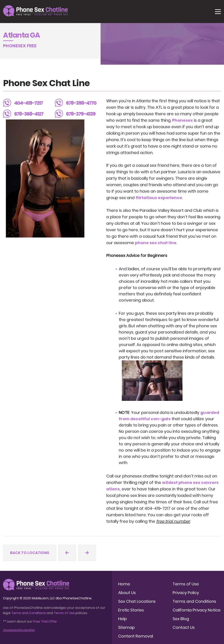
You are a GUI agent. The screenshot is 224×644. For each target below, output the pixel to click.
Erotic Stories (131, 610)
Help (123, 619)
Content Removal (136, 636)
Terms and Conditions (29, 613)
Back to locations (30, 553)
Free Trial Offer (45, 621)
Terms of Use (65, 613)
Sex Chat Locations (137, 601)
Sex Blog (181, 619)
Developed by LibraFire (19, 630)
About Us (127, 593)
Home (124, 584)
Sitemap (126, 627)
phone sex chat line (156, 243)
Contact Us (184, 627)
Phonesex (183, 120)
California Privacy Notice (197, 610)
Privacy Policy (186, 593)
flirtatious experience (159, 198)
